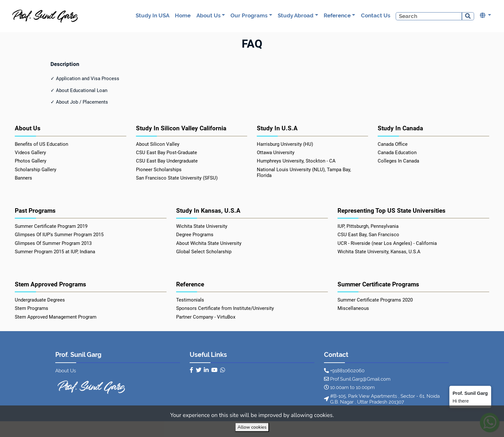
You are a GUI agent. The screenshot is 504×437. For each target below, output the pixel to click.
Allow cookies (252, 427)
